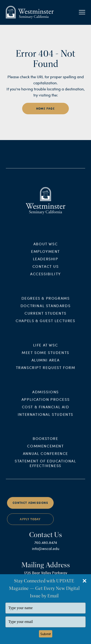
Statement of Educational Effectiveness (45, 466)
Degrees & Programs (46, 301)
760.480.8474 (46, 545)
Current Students (45, 316)
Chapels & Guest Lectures (45, 323)
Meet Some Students (45, 355)
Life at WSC (46, 347)
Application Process (45, 402)
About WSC (45, 246)
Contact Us (46, 269)
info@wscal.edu (46, 551)
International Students (45, 416)
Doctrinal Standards (45, 308)
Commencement (45, 448)
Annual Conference (45, 456)
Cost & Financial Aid (46, 409)
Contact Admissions (30, 505)
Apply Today (30, 522)
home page (45, 109)
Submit (46, 634)
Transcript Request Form (46, 370)
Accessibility (45, 276)
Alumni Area (46, 362)
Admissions (45, 394)
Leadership (46, 261)
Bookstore (45, 441)
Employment (45, 254)
